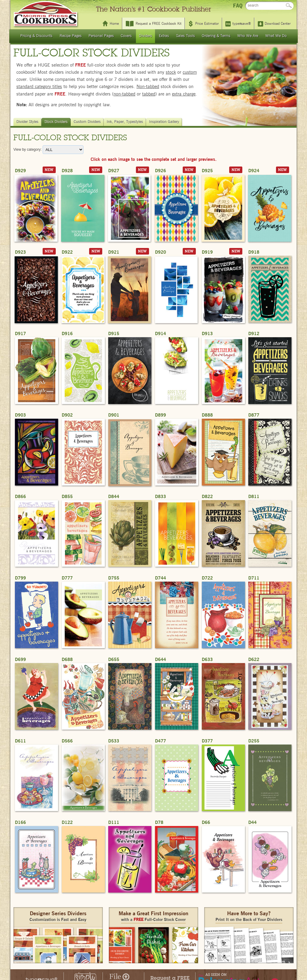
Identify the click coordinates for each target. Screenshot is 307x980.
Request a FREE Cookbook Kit (159, 24)
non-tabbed (124, 94)
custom (190, 72)
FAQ (238, 6)
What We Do (276, 36)
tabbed (149, 94)
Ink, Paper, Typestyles (126, 122)
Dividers (145, 36)
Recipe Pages (71, 36)
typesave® (242, 24)
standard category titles (39, 87)
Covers (126, 36)
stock (171, 72)
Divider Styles (28, 122)
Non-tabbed (148, 87)
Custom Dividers (88, 122)
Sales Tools (186, 36)
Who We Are (248, 36)
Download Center (278, 24)
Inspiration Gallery (165, 122)
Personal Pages (101, 36)
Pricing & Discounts (36, 36)
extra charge (184, 94)
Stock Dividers (57, 122)
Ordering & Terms (216, 36)
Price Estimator (207, 24)
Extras (164, 36)
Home (114, 24)
